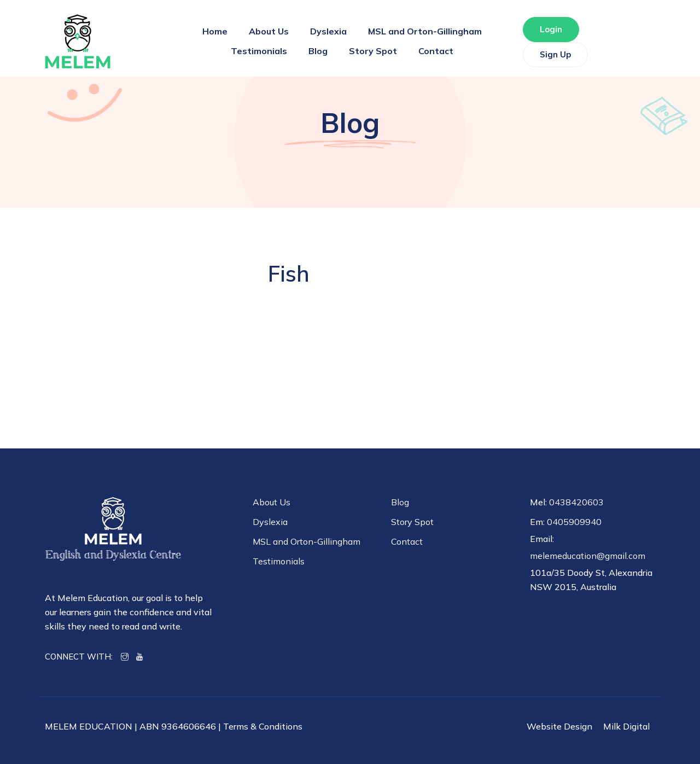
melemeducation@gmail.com (588, 556)
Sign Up (555, 54)
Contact (436, 51)
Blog (318, 51)
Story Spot (373, 51)
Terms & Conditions (263, 726)
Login (551, 29)
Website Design (559, 726)
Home (215, 31)
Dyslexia (328, 31)
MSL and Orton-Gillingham (425, 31)
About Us (269, 31)
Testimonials (259, 51)
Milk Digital (626, 726)
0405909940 (574, 522)
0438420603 (576, 502)
